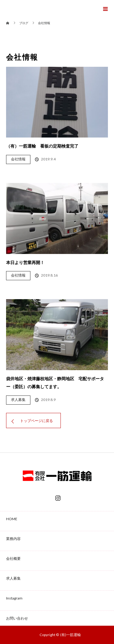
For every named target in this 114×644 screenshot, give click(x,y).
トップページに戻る (36, 421)
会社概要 (13, 558)
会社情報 (18, 159)
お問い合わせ (17, 618)
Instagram (57, 497)
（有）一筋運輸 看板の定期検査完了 (42, 146)
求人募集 (18, 400)
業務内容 (13, 539)
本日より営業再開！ (25, 262)
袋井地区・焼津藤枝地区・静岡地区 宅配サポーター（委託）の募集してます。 (55, 383)
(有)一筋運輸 (71, 635)
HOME (12, 519)
